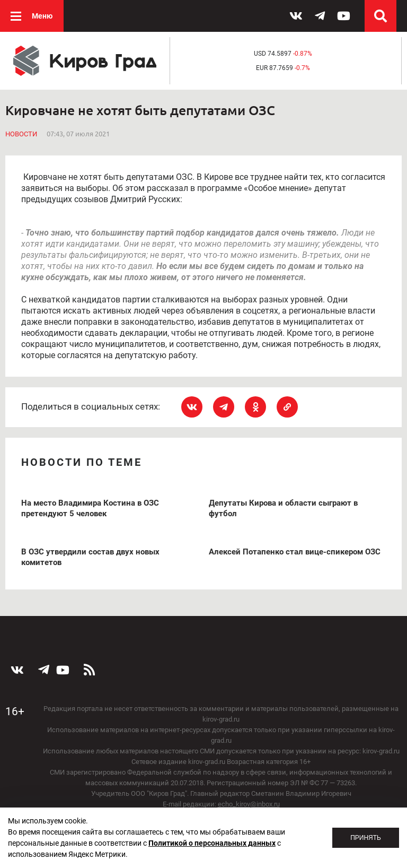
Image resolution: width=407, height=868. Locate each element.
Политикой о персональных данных (212, 843)
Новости (21, 134)
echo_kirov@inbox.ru (249, 804)
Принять (366, 838)
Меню (42, 16)
